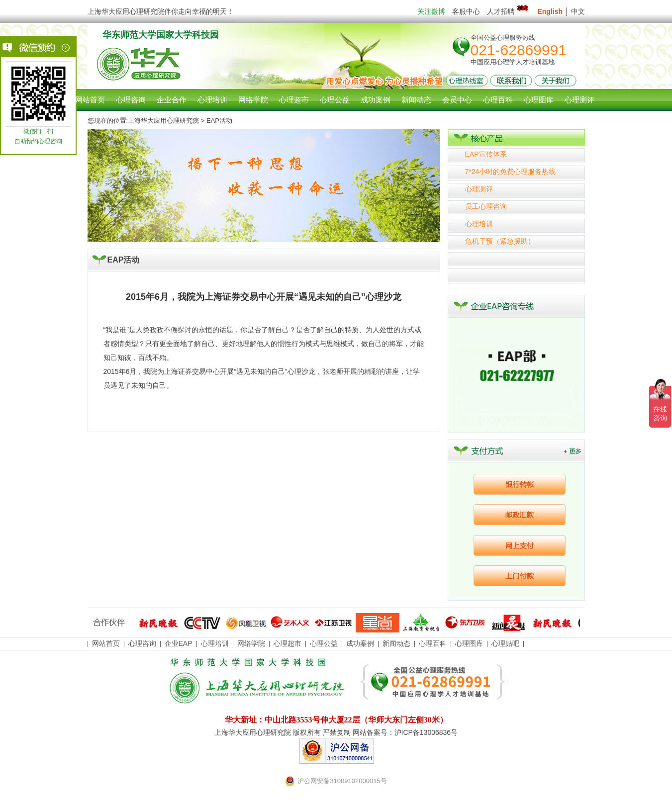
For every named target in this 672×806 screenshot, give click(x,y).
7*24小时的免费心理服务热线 (511, 172)
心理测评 (479, 189)
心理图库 (469, 643)
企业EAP (179, 643)
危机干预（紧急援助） (500, 241)
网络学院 (251, 643)
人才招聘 (509, 11)
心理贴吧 (505, 643)
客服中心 (466, 11)
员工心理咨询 (486, 206)
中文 (578, 11)
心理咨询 (131, 100)
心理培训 (479, 224)
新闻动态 (396, 643)
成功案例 (360, 643)
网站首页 (90, 100)
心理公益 (324, 643)
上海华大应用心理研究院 (163, 121)
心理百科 (433, 643)
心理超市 (288, 643)
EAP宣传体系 (486, 154)
